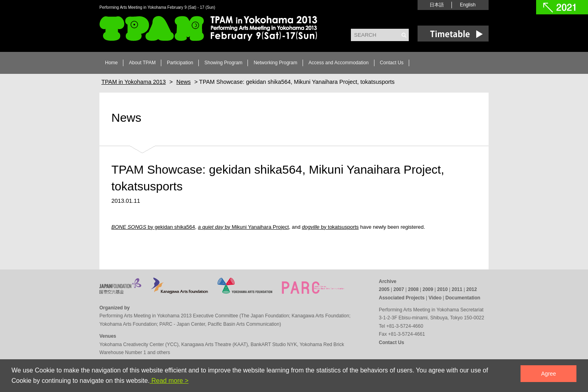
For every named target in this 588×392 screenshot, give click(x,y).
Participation (180, 63)
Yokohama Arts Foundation (128, 324)
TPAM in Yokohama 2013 (208, 29)
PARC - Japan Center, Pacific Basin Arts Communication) (220, 324)
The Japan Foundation (265, 316)
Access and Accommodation (339, 63)
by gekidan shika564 (153, 227)
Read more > (169, 381)
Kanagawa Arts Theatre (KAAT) (215, 344)
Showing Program (223, 63)
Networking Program (275, 63)
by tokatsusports (330, 227)
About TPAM (142, 63)
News (126, 118)
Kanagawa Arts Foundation (321, 316)
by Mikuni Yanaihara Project (244, 227)
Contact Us (392, 63)
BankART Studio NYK (274, 344)
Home (111, 63)
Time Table (453, 34)
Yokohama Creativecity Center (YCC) (139, 344)
